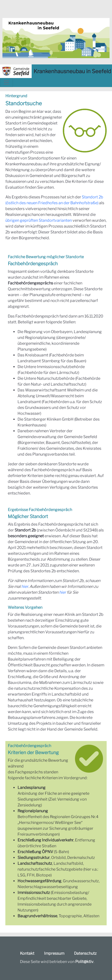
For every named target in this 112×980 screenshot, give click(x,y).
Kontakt (27, 953)
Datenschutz (85, 953)
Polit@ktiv (84, 962)
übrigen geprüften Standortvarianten (39, 220)
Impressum (54, 953)
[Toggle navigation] (6, 83)
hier (25, 587)
